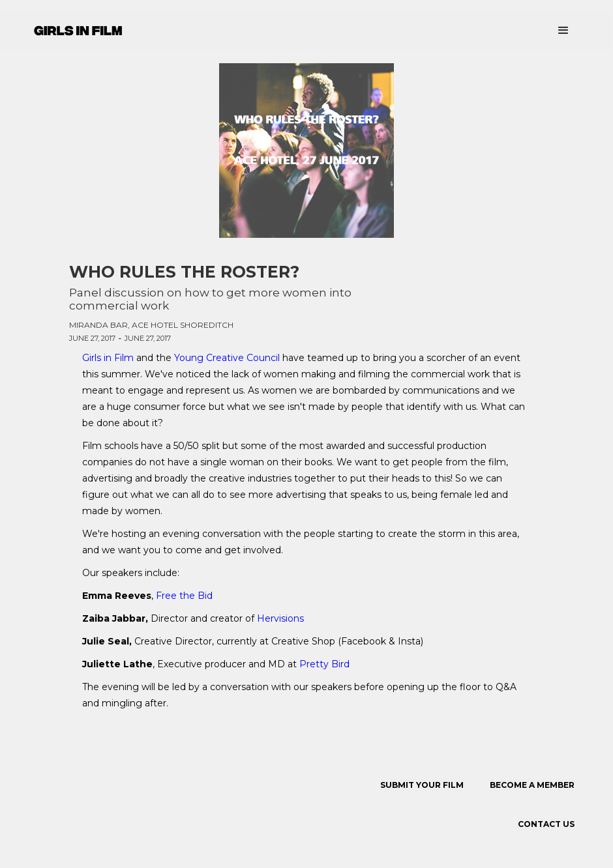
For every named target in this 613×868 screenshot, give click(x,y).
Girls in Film (109, 358)
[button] (563, 31)
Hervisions (280, 618)
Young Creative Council (227, 358)
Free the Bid (184, 596)
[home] (78, 27)
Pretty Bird (324, 664)
